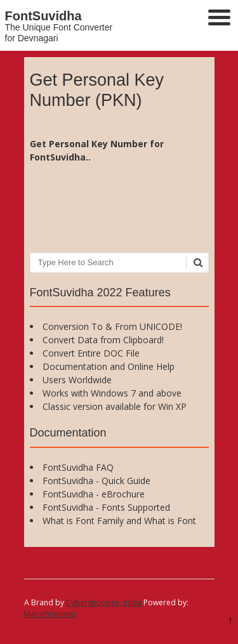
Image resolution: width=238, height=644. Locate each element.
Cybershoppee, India (104, 602)
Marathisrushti (50, 614)
